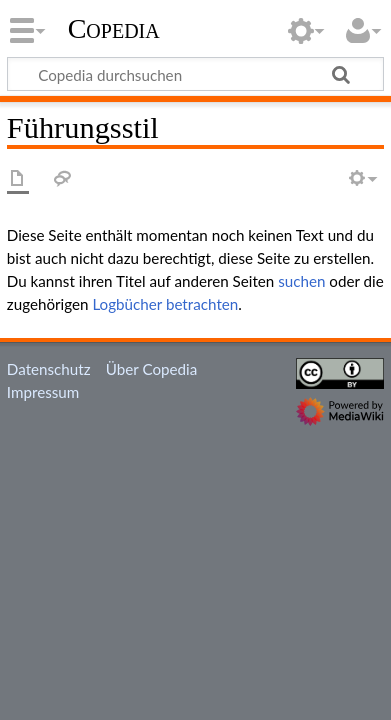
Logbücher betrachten (165, 304)
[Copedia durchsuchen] (195, 74)
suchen (301, 281)
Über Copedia (151, 369)
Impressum (43, 392)
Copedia (114, 29)
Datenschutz (49, 369)
